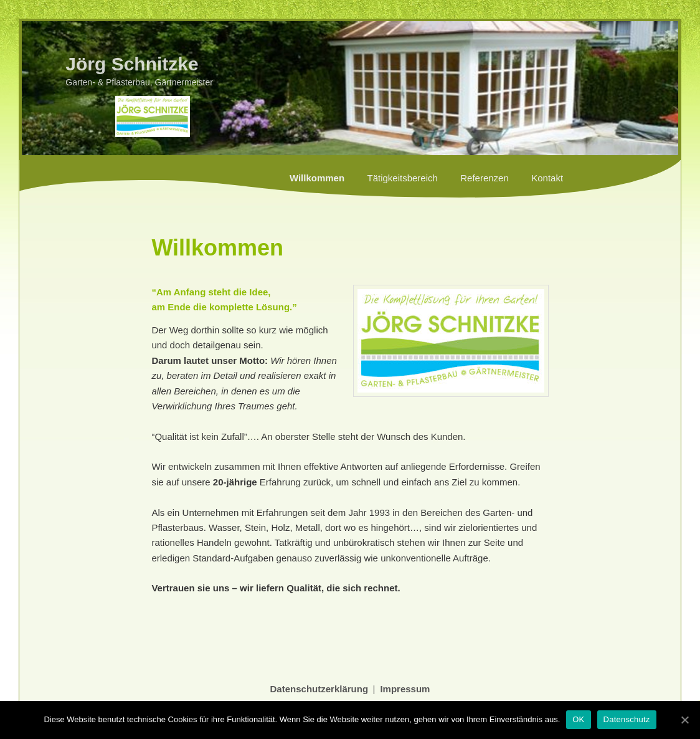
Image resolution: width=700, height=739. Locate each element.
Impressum (405, 689)
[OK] (684, 720)
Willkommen (317, 178)
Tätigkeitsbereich (402, 178)
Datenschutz (627, 719)
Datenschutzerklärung (319, 689)
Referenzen (485, 178)
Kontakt (547, 178)
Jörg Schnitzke (132, 64)
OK (578, 719)
